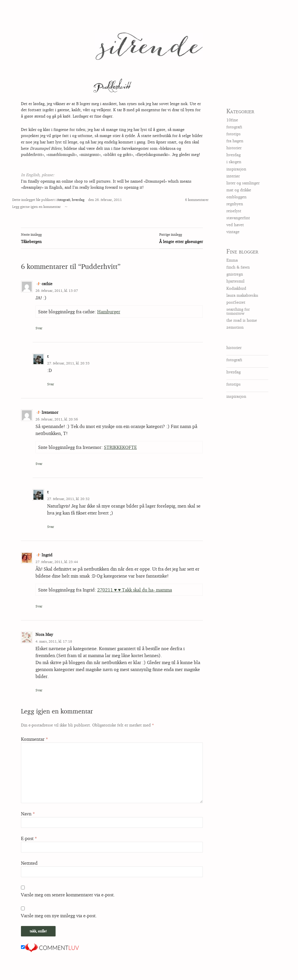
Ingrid (47, 555)
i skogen (234, 162)
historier (234, 148)
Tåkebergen (112, 238)
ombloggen (236, 197)
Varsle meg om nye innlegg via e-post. (59, 916)
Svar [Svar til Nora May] (39, 690)
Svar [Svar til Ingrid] (39, 606)
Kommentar (34, 739)
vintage (233, 232)
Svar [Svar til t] (51, 384)
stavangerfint (238, 218)
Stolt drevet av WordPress (29, 973)
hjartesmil (235, 281)
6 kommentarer (197, 200)
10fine (232, 120)
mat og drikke (239, 190)
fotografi (64, 200)
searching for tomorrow (238, 311)
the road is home (242, 320)
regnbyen (235, 204)
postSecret (236, 302)
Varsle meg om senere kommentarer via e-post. (68, 895)
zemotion (235, 327)
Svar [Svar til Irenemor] (39, 464)
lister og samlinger (243, 183)
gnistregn (235, 274)
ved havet (235, 225)
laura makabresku (242, 295)
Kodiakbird (236, 288)
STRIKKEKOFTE (120, 447)
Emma (232, 260)
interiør (233, 176)
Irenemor (50, 412)
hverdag (78, 200)
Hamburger (109, 312)
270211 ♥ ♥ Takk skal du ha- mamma (135, 590)
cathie (47, 284)
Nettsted (29, 863)
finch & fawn (238, 267)
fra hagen (235, 141)
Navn (28, 814)
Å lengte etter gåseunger (181, 238)
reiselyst (234, 211)
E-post (29, 838)
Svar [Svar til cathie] (39, 328)
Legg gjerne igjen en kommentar (37, 207)
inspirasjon (236, 169)
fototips (234, 134)
